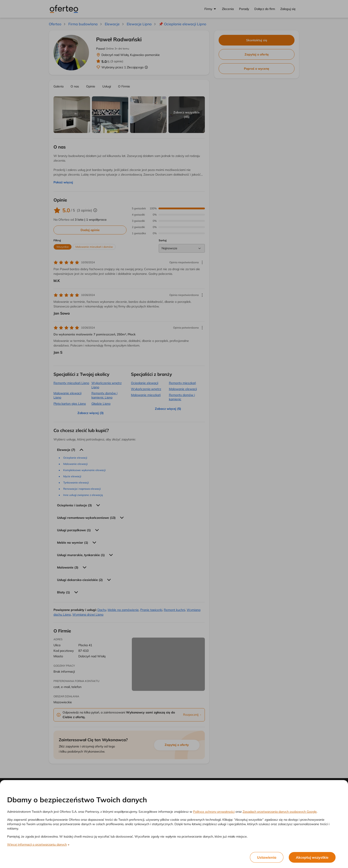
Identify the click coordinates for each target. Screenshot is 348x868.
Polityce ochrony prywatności (214, 812)
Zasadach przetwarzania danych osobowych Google (280, 812)
